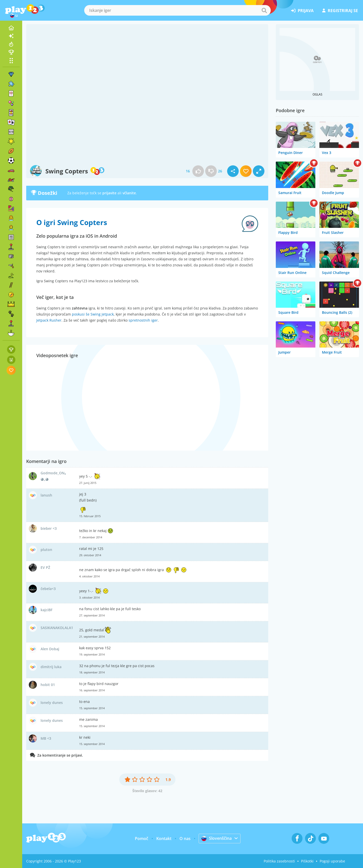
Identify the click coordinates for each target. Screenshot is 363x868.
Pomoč (142, 839)
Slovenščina (217, 838)
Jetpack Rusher (49, 320)
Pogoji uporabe (332, 861)
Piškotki (307, 861)
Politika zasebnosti (279, 861)
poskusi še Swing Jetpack (93, 314)
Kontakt (164, 839)
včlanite (129, 193)
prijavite (109, 193)
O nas (185, 839)
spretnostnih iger (143, 320)
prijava (302, 11)
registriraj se (340, 11)
